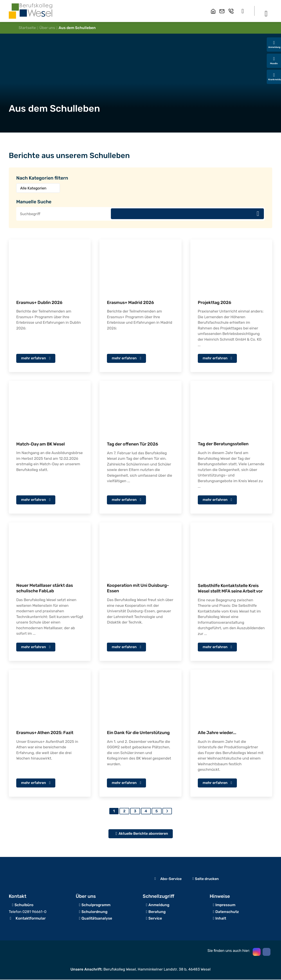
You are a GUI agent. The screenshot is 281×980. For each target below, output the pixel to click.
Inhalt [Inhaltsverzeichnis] (221, 919)
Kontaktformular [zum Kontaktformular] (31, 919)
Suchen (258, 214)
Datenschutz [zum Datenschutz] (227, 912)
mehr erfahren (34, 358)
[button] (243, 11)
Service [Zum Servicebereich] (155, 919)
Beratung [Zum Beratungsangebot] (157, 912)
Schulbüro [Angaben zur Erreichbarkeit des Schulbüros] (24, 905)
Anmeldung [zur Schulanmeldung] (159, 905)
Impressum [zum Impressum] (225, 905)
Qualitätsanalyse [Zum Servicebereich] (97, 919)
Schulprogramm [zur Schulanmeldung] (96, 905)
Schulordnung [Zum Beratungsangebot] (94, 912)
